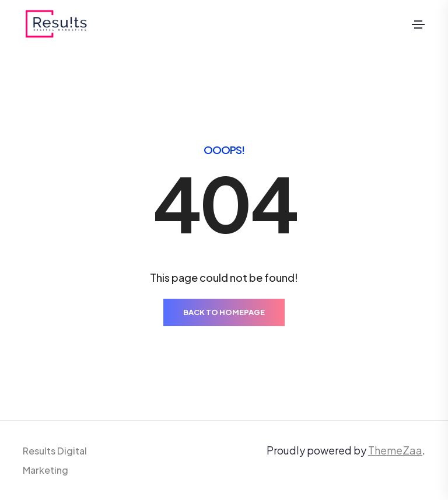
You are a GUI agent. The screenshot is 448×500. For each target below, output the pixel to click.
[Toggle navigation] (418, 25)
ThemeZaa (395, 450)
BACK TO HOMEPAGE (224, 312)
